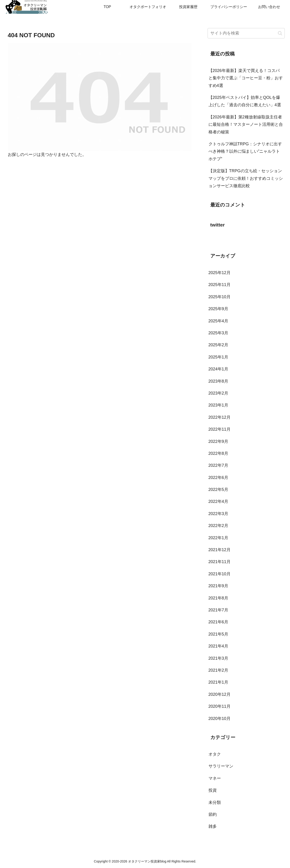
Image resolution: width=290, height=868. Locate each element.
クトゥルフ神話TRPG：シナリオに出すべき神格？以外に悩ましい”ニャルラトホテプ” (245, 151)
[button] (280, 33)
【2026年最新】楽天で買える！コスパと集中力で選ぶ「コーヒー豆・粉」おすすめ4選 (246, 78)
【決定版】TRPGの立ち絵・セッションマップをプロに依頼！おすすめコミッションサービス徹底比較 (246, 178)
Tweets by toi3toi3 (224, 239)
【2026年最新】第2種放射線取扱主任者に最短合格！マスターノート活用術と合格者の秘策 (246, 125)
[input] (246, 33)
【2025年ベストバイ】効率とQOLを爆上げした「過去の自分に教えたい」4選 (245, 101)
